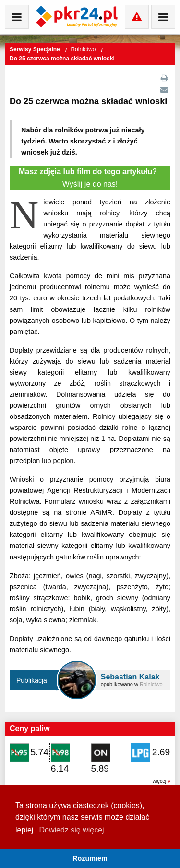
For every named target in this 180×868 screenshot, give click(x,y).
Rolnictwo (84, 49)
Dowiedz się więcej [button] (71, 830)
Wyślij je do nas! (90, 178)
